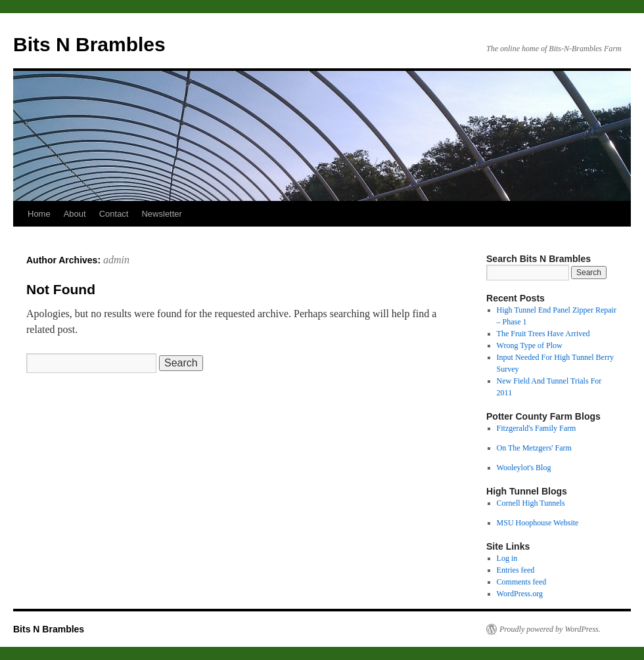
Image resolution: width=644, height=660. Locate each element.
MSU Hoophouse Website (538, 523)
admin (116, 260)
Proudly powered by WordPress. (550, 629)
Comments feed (522, 582)
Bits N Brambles (89, 44)
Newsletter (161, 214)
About (75, 214)
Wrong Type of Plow (530, 345)
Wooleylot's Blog (524, 468)
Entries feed (516, 570)
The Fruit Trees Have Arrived (543, 334)
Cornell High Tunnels (531, 503)
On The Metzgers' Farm (534, 448)
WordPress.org (520, 594)
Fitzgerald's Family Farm (537, 428)
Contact (114, 214)
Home (39, 214)
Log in (507, 558)
